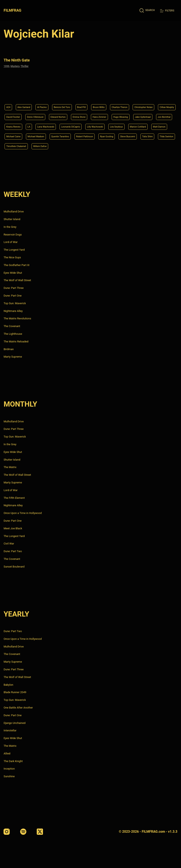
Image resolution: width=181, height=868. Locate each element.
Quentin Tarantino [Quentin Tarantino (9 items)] (46, 135)
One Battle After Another (18, 708)
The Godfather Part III (16, 265)
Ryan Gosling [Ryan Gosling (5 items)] (102, 135)
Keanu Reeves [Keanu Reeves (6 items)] (116, 114)
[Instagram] (7, 832)
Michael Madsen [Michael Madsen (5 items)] (17, 135)
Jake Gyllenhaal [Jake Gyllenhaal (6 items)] (67, 114)
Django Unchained (14, 723)
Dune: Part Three (13, 288)
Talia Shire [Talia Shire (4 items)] (150, 135)
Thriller (25, 66)
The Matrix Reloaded (16, 341)
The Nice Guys (12, 257)
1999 (6, 66)
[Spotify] (23, 832)
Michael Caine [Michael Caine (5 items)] (148, 125)
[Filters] (167, 11)
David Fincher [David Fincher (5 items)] (71, 104)
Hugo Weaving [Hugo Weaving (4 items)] (40, 114)
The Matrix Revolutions (17, 319)
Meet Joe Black (13, 528)
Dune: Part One (13, 296)
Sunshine (9, 776)
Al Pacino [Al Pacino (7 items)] (48, 93)
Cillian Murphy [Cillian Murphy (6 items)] (46, 104)
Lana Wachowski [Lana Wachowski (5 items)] (154, 114)
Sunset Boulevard (14, 567)
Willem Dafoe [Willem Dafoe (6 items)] (72, 146)
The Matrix (10, 467)
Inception (9, 769)
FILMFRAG (13, 10)
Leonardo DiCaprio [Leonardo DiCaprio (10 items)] (18, 125)
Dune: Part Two (13, 551)
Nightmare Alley (13, 311)
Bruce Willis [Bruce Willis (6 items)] (115, 93)
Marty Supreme (13, 357)
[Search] (147, 10)
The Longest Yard (14, 250)
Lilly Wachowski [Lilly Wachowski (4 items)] (48, 125)
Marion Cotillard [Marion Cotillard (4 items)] (98, 125)
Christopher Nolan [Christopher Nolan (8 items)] (18, 104)
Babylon (8, 685)
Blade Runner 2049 (15, 692)
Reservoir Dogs (13, 235)
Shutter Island (12, 219)
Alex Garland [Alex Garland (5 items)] (27, 93)
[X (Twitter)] (40, 832)
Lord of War (10, 242)
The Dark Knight (13, 761)
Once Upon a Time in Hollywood (23, 513)
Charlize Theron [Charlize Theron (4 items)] (139, 93)
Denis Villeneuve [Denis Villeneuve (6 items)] (97, 104)
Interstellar (10, 731)
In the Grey (10, 227)
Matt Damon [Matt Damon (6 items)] (124, 125)
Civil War (9, 544)
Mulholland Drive (14, 211)
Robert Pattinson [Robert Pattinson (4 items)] (75, 135)
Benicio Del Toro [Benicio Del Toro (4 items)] (72, 93)
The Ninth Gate (20, 60)
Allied (7, 753)
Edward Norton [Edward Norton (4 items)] (124, 104)
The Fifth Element (14, 498)
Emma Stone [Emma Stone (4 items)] (149, 104)
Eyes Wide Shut (13, 273)
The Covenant (12, 326)
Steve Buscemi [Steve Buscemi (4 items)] (127, 135)
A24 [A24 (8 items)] (9, 93)
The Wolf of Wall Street (17, 280)
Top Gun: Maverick (15, 303)
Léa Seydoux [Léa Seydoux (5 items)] (73, 125)
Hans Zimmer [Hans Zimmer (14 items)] (15, 114)
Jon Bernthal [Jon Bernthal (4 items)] (92, 114)
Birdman (9, 349)
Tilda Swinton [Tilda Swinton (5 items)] (15, 146)
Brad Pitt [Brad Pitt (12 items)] (95, 93)
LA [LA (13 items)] (134, 114)
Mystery (15, 66)
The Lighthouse (13, 334)
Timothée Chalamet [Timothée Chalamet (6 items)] (44, 146)
